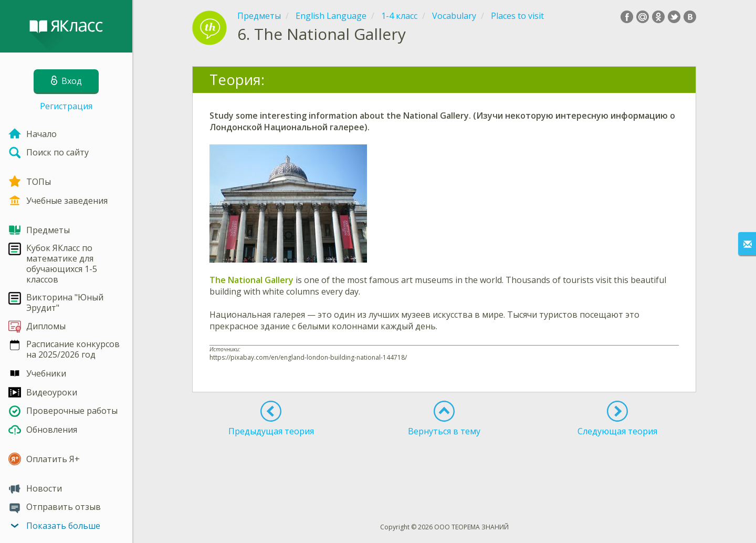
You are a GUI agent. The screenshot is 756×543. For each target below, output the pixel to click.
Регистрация (66, 106)
